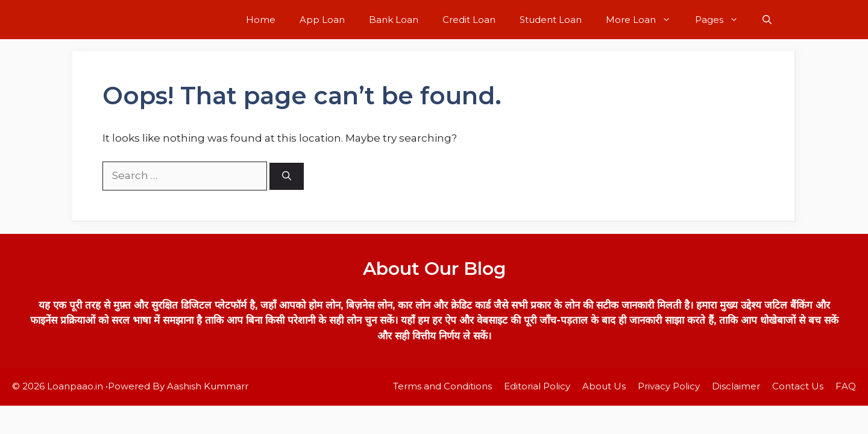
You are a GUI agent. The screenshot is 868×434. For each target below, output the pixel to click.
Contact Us (798, 386)
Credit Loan (469, 20)
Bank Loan (394, 20)
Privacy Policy (669, 386)
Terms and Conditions (442, 386)
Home (261, 20)
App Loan (322, 20)
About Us (604, 386)
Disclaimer (736, 386)
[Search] (287, 176)
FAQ (846, 386)
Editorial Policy (537, 386)
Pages (723, 20)
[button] (767, 20)
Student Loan (551, 20)
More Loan (644, 20)
